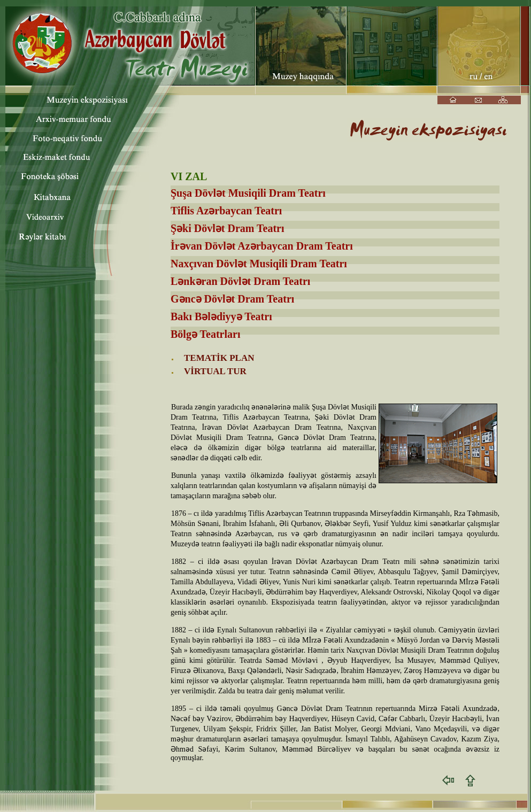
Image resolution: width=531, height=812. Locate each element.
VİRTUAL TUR (215, 371)
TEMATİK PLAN (219, 358)
